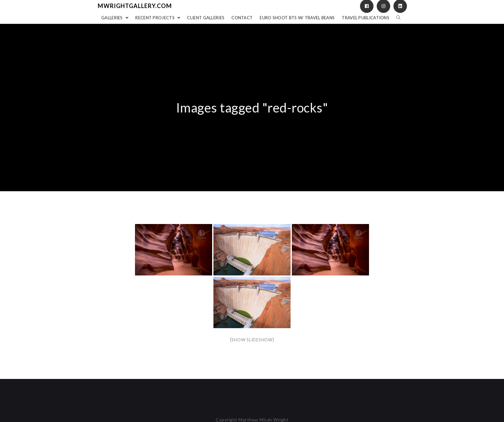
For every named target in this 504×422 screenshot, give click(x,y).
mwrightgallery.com (135, 6)
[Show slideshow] (252, 340)
